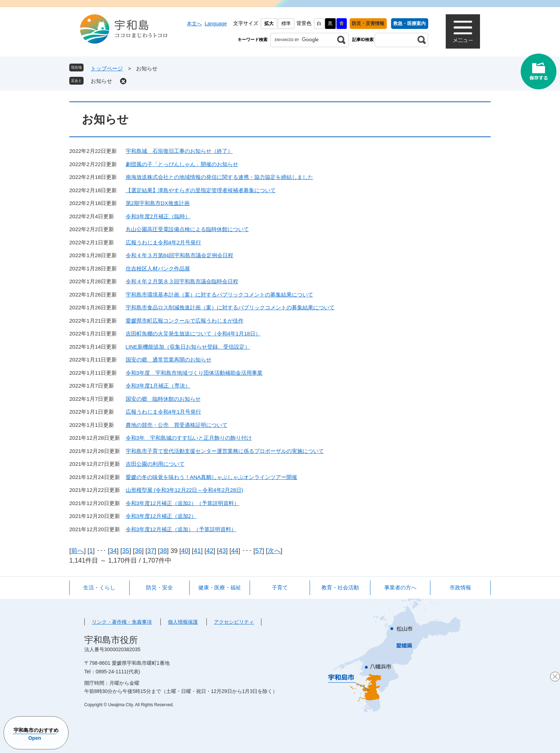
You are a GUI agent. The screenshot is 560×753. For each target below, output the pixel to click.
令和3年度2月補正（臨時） (158, 216)
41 (197, 551)
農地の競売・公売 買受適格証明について (177, 425)
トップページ (107, 68)
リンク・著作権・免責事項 (122, 622)
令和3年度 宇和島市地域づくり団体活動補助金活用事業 (194, 373)
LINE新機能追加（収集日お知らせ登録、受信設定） (188, 347)
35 (126, 551)
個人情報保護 (183, 622)
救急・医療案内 (409, 23)
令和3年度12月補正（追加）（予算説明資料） (181, 529)
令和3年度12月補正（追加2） (161, 516)
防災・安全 (159, 587)
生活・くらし (99, 587)
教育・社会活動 (340, 587)
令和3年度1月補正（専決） (158, 386)
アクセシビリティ (234, 622)
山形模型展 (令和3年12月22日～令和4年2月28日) (184, 490)
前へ (77, 551)
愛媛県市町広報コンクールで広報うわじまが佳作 (185, 321)
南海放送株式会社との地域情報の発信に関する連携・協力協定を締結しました (219, 177)
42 (210, 551)
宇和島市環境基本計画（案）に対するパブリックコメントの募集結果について (219, 295)
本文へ (194, 24)
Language (216, 24)
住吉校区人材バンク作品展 (158, 268)
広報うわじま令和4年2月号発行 (164, 242)
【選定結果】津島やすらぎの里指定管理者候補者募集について (201, 190)
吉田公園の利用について (155, 464)
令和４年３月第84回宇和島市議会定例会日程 (180, 255)
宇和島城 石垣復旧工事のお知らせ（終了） (179, 151)
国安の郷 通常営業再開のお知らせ (169, 360)
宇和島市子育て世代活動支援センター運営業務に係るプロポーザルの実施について (225, 451)
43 (222, 551)
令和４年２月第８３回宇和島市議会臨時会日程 (182, 281)
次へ (274, 551)
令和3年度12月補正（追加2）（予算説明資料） (182, 503)
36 (138, 551)
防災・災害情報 (368, 23)
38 (163, 551)
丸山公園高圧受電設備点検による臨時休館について (187, 229)
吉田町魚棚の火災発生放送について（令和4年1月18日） (193, 333)
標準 (286, 23)
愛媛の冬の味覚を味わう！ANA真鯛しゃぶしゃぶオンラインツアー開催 (212, 477)
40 (185, 551)
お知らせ (101, 81)
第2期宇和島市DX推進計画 (158, 203)
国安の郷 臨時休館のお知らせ (163, 399)
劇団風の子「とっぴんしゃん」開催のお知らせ (182, 164)
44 (235, 551)
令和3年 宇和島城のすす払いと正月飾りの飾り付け (189, 438)
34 (113, 551)
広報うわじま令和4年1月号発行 (164, 412)
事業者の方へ (400, 587)
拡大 (269, 23)
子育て (280, 587)
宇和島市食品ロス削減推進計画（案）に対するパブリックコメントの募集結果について (230, 307)
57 (259, 551)
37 (151, 551)
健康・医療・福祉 (220, 587)
